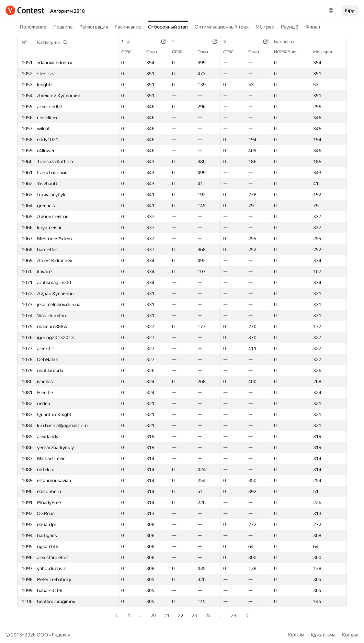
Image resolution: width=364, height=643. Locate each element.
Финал (313, 27)
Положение (33, 27)
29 (234, 616)
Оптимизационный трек (222, 27)
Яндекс (60, 635)
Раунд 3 (290, 27)
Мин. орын (327, 52)
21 (167, 616)
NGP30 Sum (289, 52)
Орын (155, 52)
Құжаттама (323, 635)
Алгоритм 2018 (67, 11)
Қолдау (350, 635)
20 (153, 616)
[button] (52, 42)
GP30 (130, 52)
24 (208, 616)
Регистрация (94, 27)
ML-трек (265, 27)
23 (194, 616)
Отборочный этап (168, 27)
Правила (63, 27)
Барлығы (288, 42)
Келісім (296, 635)
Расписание (128, 27)
